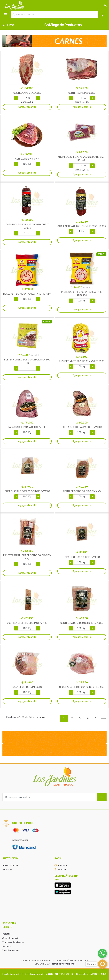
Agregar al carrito (27, 107)
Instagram (62, 865)
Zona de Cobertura (11, 950)
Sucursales (7, 869)
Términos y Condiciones (13, 942)
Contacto (7, 946)
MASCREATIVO (99, 974)
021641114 (7, 934)
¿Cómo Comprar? (10, 938)
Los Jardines (9, 974)
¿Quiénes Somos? (10, 865)
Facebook (62, 869)
